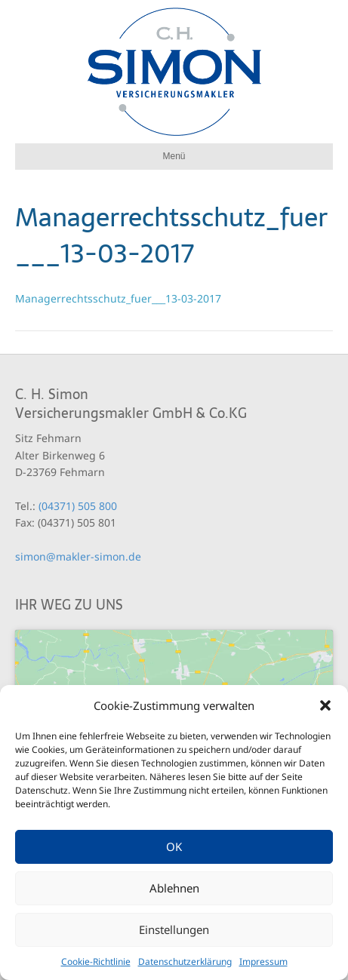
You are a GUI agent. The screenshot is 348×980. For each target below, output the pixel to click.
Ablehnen (174, 888)
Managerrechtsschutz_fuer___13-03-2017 (118, 298)
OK (174, 846)
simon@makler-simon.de (78, 556)
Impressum (263, 962)
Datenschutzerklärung (185, 962)
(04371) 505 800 (78, 506)
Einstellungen (174, 929)
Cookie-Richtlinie (96, 962)
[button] (325, 705)
